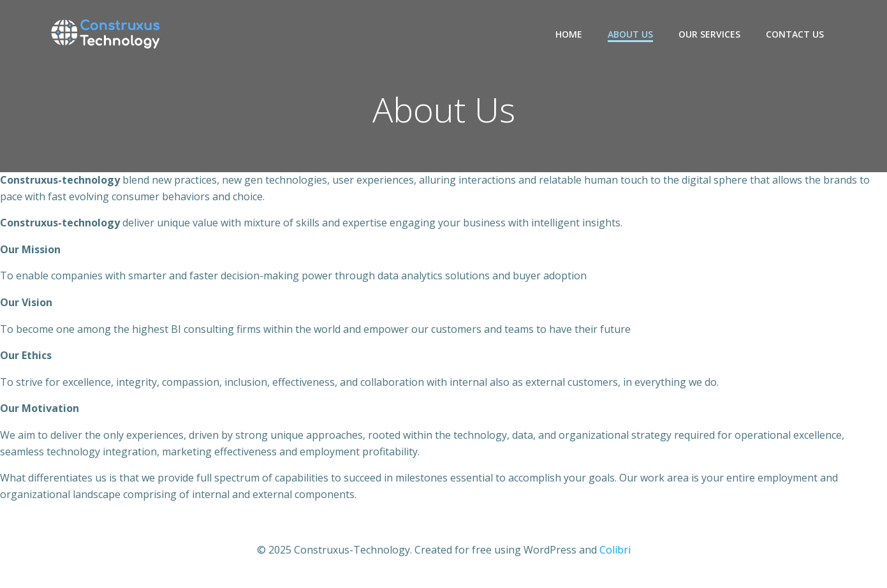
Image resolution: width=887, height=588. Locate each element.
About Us (630, 34)
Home (569, 34)
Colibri (615, 550)
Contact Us (795, 34)
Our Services (709, 34)
